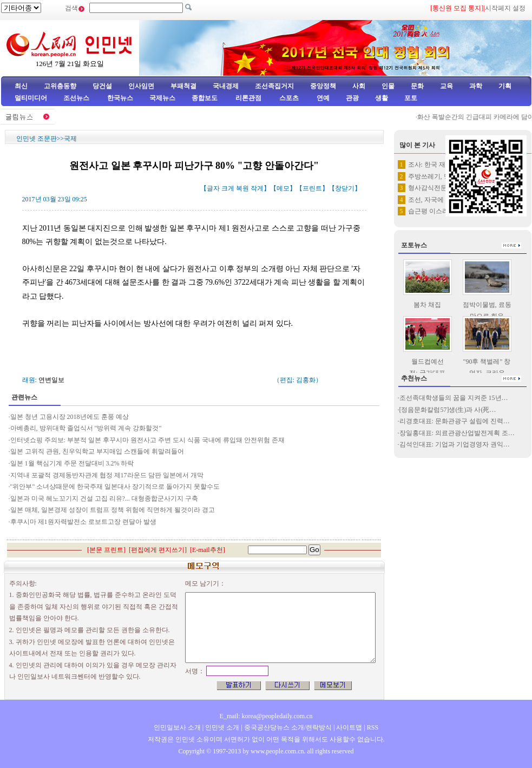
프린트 (312, 188)
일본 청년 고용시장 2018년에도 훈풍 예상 (70, 417)
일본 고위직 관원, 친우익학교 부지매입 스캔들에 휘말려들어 (97, 451)
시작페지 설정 (505, 8)
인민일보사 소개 (177, 727)
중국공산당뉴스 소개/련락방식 (288, 727)
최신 (21, 86)
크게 (228, 188)
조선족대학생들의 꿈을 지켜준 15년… (454, 398)
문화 (417, 86)
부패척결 (183, 86)
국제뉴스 (162, 98)
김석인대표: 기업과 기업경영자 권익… (455, 444)
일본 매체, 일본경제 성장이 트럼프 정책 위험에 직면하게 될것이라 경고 (113, 510)
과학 (476, 86)
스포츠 (288, 98)
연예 (322, 98)
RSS (373, 727)
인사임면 (141, 86)
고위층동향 (60, 86)
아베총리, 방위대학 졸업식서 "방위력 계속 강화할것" (86, 428)
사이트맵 (349, 727)
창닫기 (345, 188)
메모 (283, 188)
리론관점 (248, 98)
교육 (446, 86)
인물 (388, 86)
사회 (359, 86)
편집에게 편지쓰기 (158, 550)
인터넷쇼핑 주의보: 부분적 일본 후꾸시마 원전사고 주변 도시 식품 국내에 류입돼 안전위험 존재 (147, 440)
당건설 (102, 86)
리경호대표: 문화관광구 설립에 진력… (455, 421)
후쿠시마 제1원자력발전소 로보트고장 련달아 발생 (83, 522)
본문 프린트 (106, 550)
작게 (257, 188)
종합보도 (205, 98)
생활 (382, 98)
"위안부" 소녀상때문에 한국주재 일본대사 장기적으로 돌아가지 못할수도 (115, 487)
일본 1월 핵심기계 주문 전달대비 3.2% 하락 (72, 463)
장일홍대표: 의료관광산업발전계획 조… (457, 433)
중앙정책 (323, 86)
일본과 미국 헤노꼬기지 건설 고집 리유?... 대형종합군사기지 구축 (104, 498)
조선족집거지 (274, 86)
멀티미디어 (31, 98)
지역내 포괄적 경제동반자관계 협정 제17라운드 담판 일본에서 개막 (107, 475)
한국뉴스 (120, 98)
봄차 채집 (427, 305)
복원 (242, 188)
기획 (505, 86)
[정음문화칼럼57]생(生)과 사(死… (448, 410)
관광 (352, 98)
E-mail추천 (208, 550)
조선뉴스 (77, 98)
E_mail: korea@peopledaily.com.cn (266, 716)
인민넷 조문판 (37, 139)
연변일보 (51, 380)
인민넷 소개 (221, 727)
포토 (411, 98)
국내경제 (226, 86)
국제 (70, 139)
